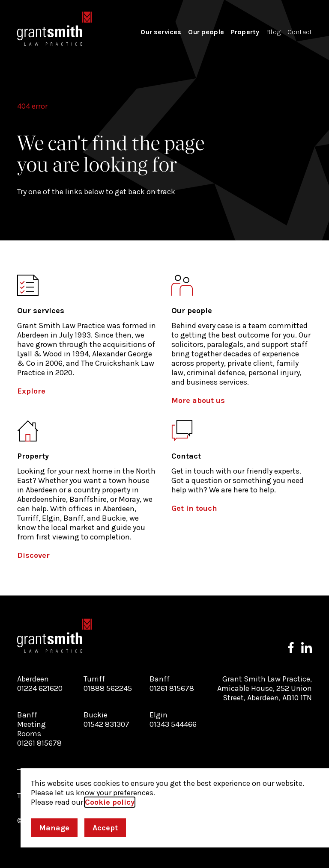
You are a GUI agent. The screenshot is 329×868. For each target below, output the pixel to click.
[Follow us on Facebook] (291, 647)
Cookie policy (110, 802)
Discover (33, 555)
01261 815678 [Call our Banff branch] (172, 688)
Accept (105, 828)
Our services (161, 32)
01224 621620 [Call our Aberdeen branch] (40, 688)
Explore (31, 391)
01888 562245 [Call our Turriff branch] (108, 688)
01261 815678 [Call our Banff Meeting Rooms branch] (39, 743)
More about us (198, 400)
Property (245, 32)
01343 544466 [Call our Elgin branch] (173, 724)
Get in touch (194, 508)
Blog (273, 32)
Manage (54, 828)
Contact (300, 32)
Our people (206, 32)
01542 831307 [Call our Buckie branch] (106, 724)
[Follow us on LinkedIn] (307, 647)
